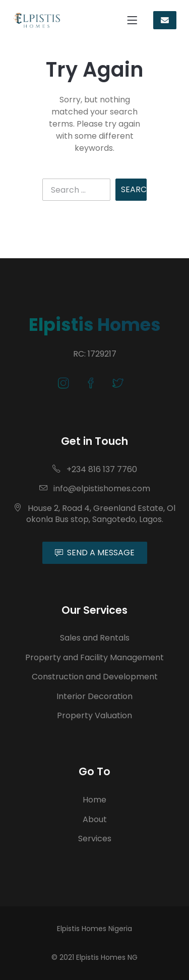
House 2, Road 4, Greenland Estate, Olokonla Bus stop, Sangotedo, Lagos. (94, 514)
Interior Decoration (94, 696)
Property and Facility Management (94, 657)
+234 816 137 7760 (95, 469)
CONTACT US (165, 20)
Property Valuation (94, 715)
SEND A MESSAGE (95, 553)
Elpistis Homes (95, 325)
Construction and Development (95, 677)
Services (95, 839)
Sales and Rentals (95, 638)
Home (94, 800)
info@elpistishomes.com (95, 488)
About (95, 819)
